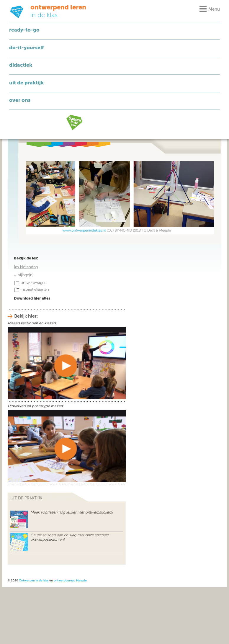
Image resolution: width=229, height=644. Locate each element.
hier (37, 299)
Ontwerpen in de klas (34, 581)
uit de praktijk (26, 498)
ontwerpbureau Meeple (70, 581)
